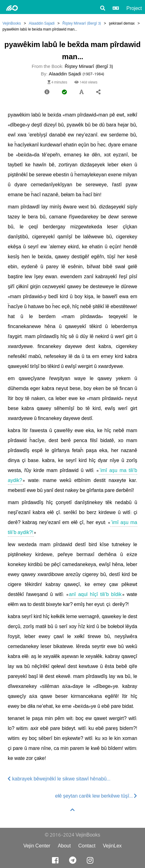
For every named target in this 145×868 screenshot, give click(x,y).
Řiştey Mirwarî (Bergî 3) (82, 23)
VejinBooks (12, 23)
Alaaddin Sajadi (42, 23)
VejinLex (112, 846)
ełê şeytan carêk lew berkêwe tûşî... (96, 796)
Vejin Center (37, 846)
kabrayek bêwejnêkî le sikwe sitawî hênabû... (59, 779)
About (64, 846)
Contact (87, 846)
